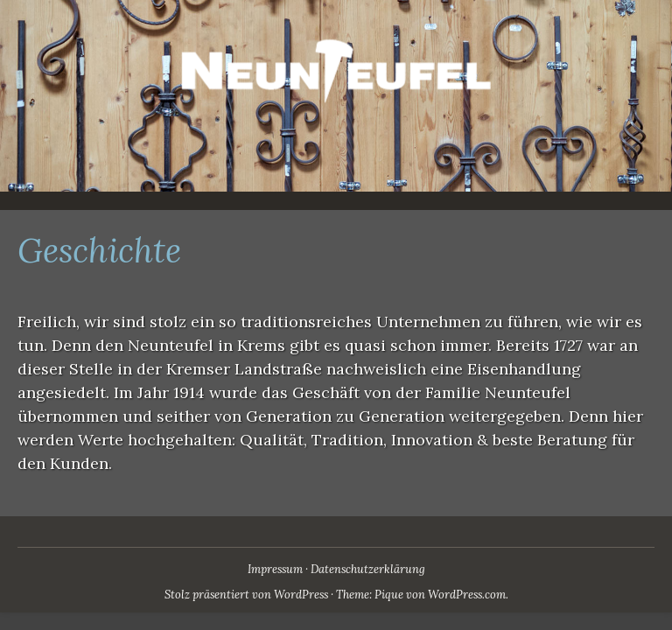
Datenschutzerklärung (368, 569)
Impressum (275, 569)
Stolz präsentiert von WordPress (246, 595)
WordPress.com (467, 595)
